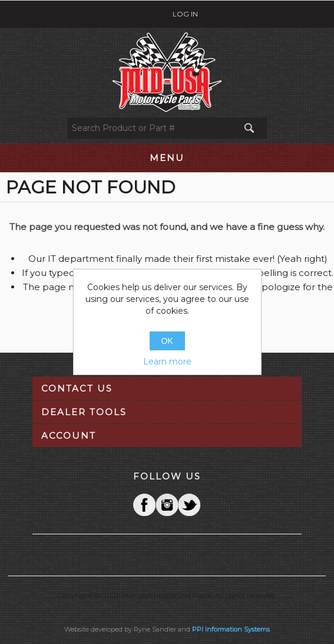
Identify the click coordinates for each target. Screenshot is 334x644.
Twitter (167, 505)
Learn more (167, 362)
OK (167, 341)
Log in (185, 14)
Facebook (144, 505)
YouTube (189, 505)
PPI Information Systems (231, 629)
